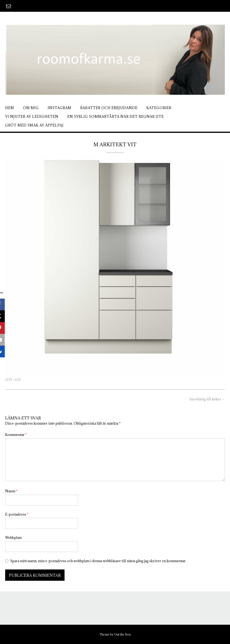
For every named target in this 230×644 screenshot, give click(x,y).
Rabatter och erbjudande (109, 108)
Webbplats (13, 538)
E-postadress (17, 514)
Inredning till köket (207, 399)
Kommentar (16, 435)
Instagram (59, 108)
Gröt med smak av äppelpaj (34, 125)
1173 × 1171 (13, 380)
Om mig (31, 108)
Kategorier (159, 108)
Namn (11, 491)
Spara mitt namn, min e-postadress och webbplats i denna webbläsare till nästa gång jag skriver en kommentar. (98, 561)
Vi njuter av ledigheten (32, 117)
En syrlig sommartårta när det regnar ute (116, 117)
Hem (10, 108)
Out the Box (123, 634)
